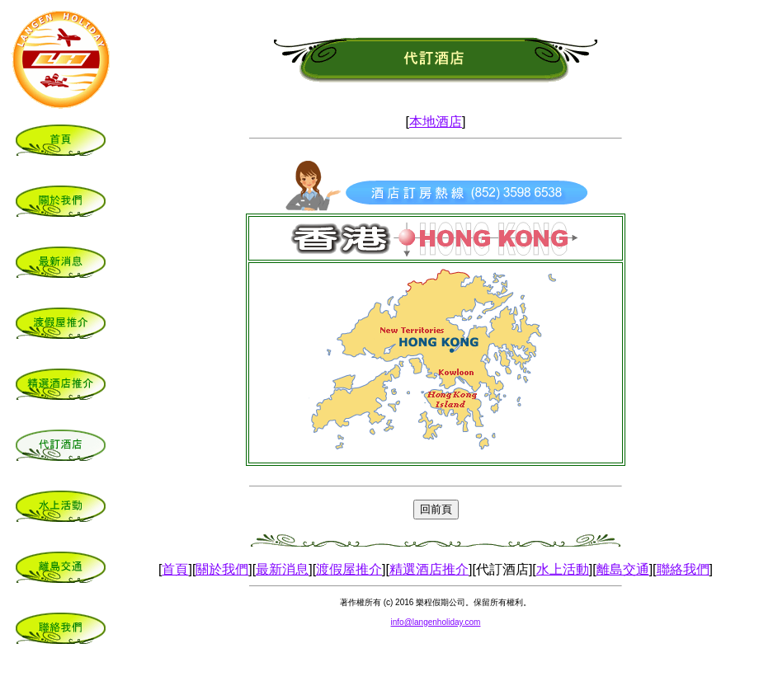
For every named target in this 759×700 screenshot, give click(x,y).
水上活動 (563, 569)
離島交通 (623, 569)
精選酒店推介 (429, 569)
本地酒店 (436, 122)
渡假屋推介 (349, 569)
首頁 (175, 569)
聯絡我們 (683, 569)
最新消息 (282, 569)
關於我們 (222, 569)
